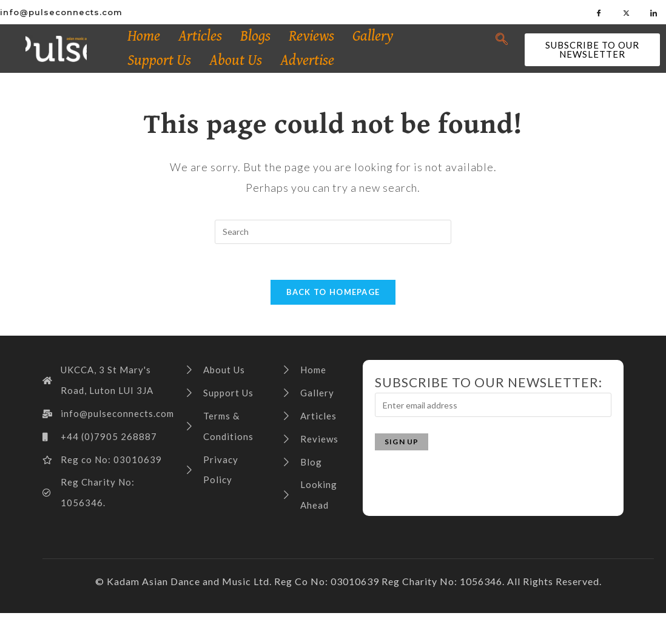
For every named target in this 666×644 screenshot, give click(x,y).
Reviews (311, 36)
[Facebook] (599, 12)
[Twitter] (627, 12)
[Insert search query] (333, 232)
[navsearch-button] (502, 39)
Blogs (255, 36)
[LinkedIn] (654, 12)
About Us (236, 60)
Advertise (307, 60)
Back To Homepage (333, 293)
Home (144, 36)
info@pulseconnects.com (61, 12)
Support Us (159, 60)
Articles (200, 36)
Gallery (373, 36)
